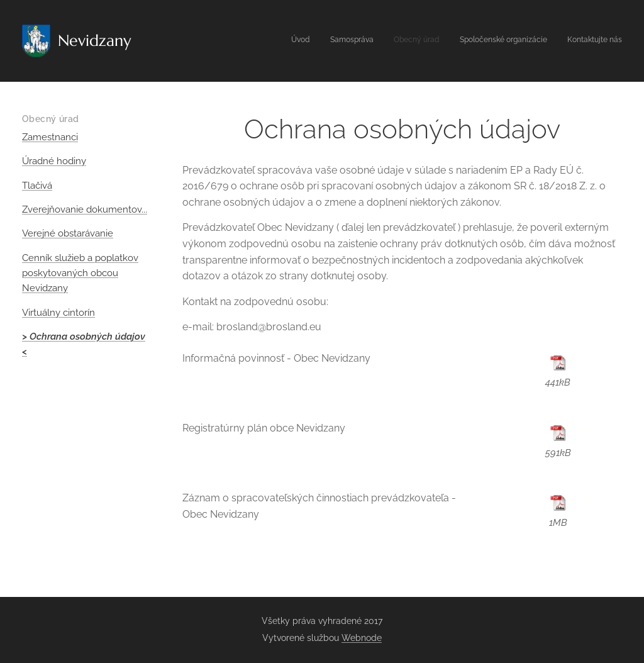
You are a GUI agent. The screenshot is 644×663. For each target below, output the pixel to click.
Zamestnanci (50, 137)
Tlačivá (37, 186)
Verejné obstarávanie (68, 233)
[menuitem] (545, 41)
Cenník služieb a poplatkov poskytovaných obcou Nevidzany (80, 273)
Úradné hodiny (54, 161)
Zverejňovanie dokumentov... (85, 209)
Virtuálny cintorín (58, 313)
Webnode (362, 638)
